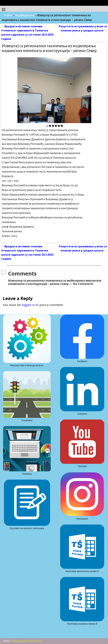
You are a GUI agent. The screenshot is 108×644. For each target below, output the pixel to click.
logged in (28, 305)
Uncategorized (25, 15)
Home (8, 15)
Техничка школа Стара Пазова (27, 641)
